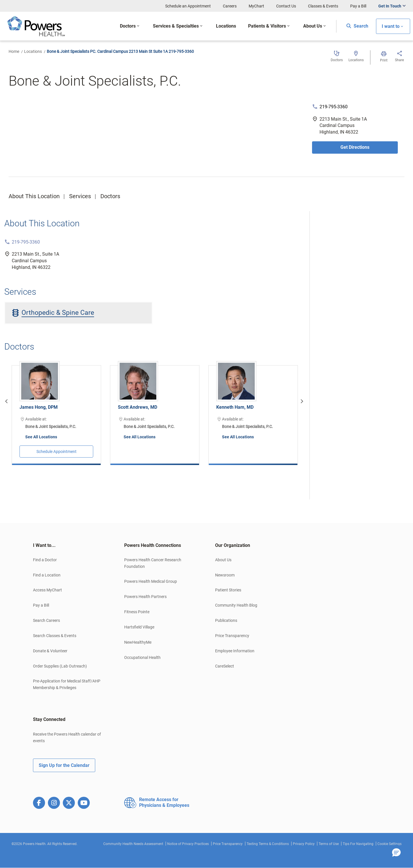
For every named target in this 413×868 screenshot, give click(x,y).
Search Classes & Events (55, 636)
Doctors (110, 196)
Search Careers (46, 620)
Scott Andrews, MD (138, 407)
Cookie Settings (389, 844)
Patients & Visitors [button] (267, 26)
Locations (33, 51)
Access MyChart (47, 590)
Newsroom (225, 575)
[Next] (301, 401)
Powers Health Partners (145, 597)
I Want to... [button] (44, 545)
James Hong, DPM (39, 407)
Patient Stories (228, 590)
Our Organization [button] (233, 545)
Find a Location (47, 575)
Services (80, 196)
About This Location (34, 196)
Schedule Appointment (57, 452)
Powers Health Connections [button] (153, 545)
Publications (226, 620)
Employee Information (235, 651)
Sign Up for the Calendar (64, 765)
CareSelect (225, 666)
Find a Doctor (45, 560)
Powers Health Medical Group (151, 581)
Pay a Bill (358, 6)
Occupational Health (142, 657)
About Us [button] (313, 26)
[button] (396, 853)
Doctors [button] (128, 26)
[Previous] (7, 401)
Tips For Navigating (358, 844)
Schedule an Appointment (188, 6)
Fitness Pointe (137, 612)
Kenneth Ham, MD (235, 407)
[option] (56, 411)
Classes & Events (323, 6)
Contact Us (286, 6)
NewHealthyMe (138, 642)
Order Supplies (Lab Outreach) (60, 666)
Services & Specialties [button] (176, 26)
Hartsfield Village (139, 627)
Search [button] (357, 26)
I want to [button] (391, 26)
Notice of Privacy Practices (188, 844)
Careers (230, 6)
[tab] (70, 545)
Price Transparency (232, 636)
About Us (223, 560)
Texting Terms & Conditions (268, 844)
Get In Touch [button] (390, 6)
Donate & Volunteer (50, 651)
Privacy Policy (304, 844)
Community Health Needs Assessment (133, 844)
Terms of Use (329, 844)
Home (14, 51)
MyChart (256, 6)
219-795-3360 (334, 107)
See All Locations (41, 437)
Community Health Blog (236, 605)
